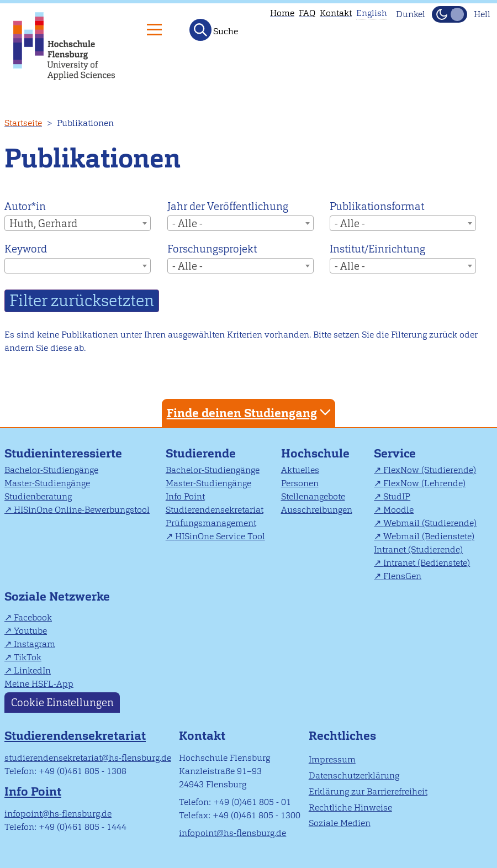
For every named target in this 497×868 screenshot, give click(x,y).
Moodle (398, 510)
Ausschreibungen (317, 510)
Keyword (26, 249)
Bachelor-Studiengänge (51, 470)
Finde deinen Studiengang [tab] (250, 412)
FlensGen (402, 576)
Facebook (33, 617)
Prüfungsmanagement (211, 523)
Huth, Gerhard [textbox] (43, 223)
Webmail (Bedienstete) (429, 536)
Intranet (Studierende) (418, 549)
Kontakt (336, 13)
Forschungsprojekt (212, 249)
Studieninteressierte (63, 453)
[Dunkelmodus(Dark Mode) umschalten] (450, 14)
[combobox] (78, 223)
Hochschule (315, 453)
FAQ (307, 13)
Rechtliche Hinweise (350, 807)
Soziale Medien (340, 823)
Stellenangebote (313, 496)
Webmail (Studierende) (430, 523)
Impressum (332, 759)
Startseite (23, 123)
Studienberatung (38, 496)
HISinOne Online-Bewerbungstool (82, 510)
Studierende (201, 453)
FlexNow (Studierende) (430, 470)
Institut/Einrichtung (377, 249)
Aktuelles (300, 470)
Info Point (185, 496)
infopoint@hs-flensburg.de (58, 814)
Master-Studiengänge (47, 483)
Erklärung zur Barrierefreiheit (368, 791)
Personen (300, 483)
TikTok (28, 657)
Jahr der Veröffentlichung (228, 206)
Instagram (35, 644)
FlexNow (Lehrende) (424, 483)
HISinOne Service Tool (220, 536)
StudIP (397, 496)
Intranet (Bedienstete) (427, 563)
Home (282, 13)
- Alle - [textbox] (187, 223)
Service (395, 453)
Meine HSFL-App (39, 684)
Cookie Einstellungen (62, 703)
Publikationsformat (377, 206)
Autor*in (25, 206)
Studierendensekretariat (215, 510)
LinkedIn (32, 670)
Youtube (30, 631)
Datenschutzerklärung (354, 775)
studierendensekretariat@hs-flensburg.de (88, 758)
